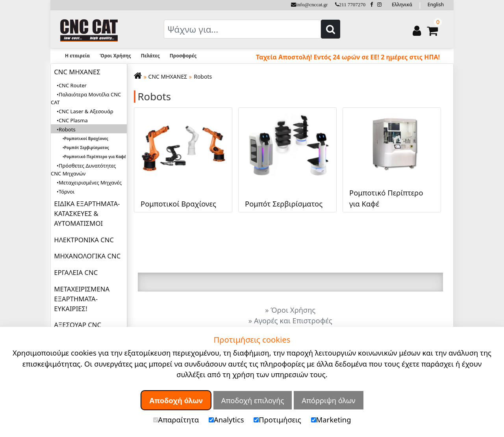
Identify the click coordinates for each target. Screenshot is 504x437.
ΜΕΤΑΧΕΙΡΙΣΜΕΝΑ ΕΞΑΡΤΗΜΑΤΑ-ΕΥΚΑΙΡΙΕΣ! (82, 299)
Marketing (331, 419)
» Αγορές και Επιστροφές (290, 320)
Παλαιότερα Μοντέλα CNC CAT (86, 98)
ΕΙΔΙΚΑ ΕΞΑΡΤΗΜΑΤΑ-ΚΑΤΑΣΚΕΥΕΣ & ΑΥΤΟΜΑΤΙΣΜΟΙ (87, 213)
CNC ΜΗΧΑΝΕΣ (77, 72)
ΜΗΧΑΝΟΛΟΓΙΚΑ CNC (87, 256)
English (436, 5)
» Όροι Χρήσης (290, 310)
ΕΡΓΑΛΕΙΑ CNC (76, 272)
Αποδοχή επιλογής (253, 400)
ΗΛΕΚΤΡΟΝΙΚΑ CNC (84, 240)
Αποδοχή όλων (176, 400)
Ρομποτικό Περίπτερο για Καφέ (95, 157)
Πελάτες (150, 56)
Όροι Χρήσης (115, 56)
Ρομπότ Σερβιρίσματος (87, 148)
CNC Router (73, 85)
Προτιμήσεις (277, 419)
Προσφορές (183, 56)
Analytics (226, 419)
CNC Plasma (73, 120)
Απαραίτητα (176, 419)
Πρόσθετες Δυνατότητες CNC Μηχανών (83, 170)
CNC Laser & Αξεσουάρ (86, 111)
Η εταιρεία (77, 56)
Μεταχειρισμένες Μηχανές (90, 183)
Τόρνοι (67, 192)
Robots (203, 77)
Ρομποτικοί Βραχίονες (86, 138)
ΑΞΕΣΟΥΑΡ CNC (78, 325)
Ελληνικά (402, 5)
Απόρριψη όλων (328, 400)
